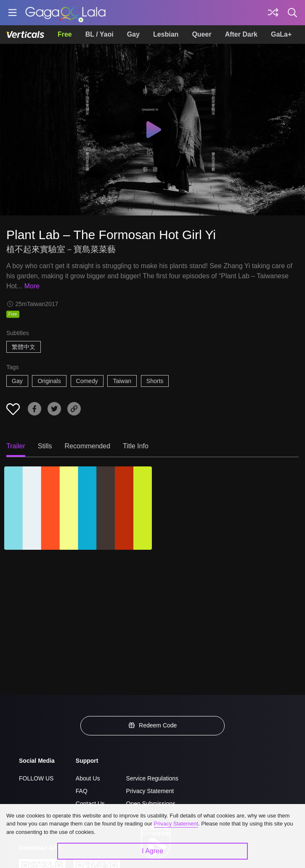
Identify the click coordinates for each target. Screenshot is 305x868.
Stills (45, 446)
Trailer (16, 446)
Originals (49, 381)
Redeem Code (153, 725)
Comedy (87, 381)
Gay (133, 34)
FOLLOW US (36, 778)
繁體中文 (24, 347)
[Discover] (273, 13)
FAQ (82, 791)
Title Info (136, 446)
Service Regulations (152, 778)
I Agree (152, 851)
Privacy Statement (150, 791)
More (32, 286)
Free (65, 34)
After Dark (241, 34)
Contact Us (90, 804)
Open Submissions (151, 804)
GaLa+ (281, 34)
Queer (202, 34)
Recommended (88, 446)
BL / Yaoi (99, 34)
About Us (88, 778)
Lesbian (166, 34)
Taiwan (122, 381)
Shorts (155, 381)
